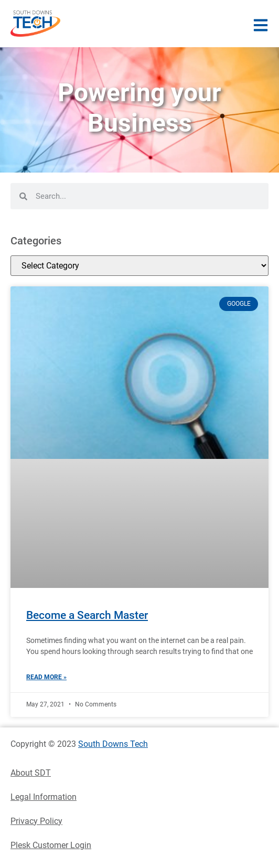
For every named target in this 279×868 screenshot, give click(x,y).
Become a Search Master (87, 615)
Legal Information (44, 797)
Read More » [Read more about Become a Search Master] (46, 677)
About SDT (31, 773)
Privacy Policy (36, 821)
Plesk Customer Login (51, 845)
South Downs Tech (113, 744)
